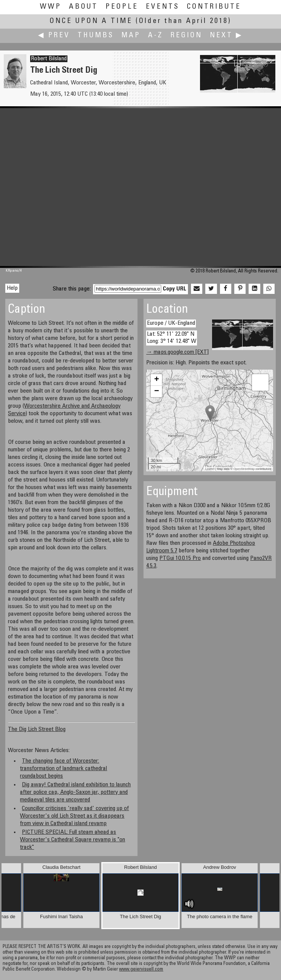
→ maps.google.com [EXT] (177, 352)
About (83, 7)
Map (131, 36)
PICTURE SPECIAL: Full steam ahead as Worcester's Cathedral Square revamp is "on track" (73, 840)
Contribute (214, 7)
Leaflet (210, 469)
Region (186, 36)
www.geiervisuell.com (141, 970)
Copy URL (175, 289)
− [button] (157, 391)
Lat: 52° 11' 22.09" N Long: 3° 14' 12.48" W (172, 338)
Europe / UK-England (171, 323)
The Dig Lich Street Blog (37, 729)
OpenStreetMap (244, 469)
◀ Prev (54, 36)
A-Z (156, 36)
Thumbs (96, 36)
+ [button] (157, 380)
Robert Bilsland (49, 59)
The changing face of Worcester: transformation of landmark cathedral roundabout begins (63, 769)
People (122, 7)
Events (163, 7)
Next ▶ (226, 36)
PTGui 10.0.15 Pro (180, 558)
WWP (51, 7)
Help (12, 288)
